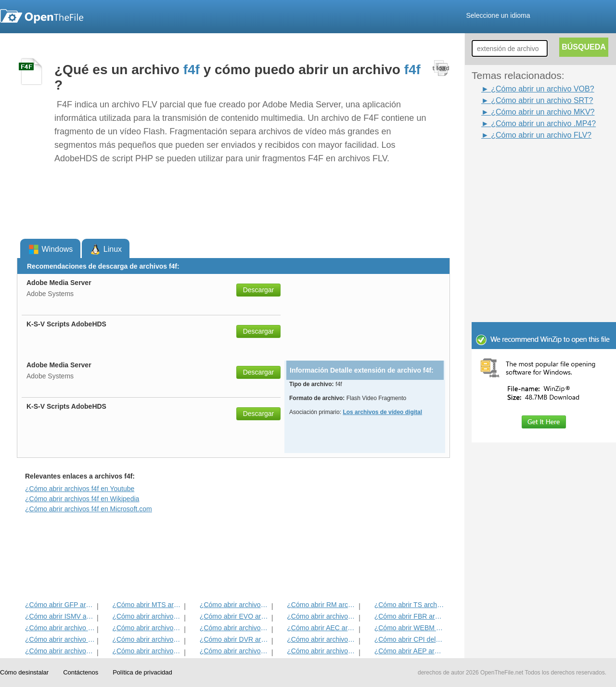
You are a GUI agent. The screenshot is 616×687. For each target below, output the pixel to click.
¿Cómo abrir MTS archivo (147, 605)
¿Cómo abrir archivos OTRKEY (322, 651)
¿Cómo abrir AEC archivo (322, 628)
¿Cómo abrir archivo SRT (60, 628)
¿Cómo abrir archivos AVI (322, 639)
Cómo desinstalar (24, 672)
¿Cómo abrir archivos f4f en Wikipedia (82, 499)
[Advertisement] (529, 163)
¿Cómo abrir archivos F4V (60, 651)
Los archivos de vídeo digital (382, 412)
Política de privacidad (142, 672)
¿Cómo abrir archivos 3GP (235, 628)
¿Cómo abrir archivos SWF (147, 628)
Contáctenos (81, 672)
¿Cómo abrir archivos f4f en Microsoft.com (89, 509)
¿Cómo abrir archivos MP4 (147, 616)
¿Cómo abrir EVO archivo (235, 616)
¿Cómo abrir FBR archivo (409, 616)
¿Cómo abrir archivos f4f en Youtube (80, 489)
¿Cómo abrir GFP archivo (60, 605)
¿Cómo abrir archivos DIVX (235, 651)
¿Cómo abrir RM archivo (322, 605)
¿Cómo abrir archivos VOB (322, 616)
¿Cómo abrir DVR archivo (235, 639)
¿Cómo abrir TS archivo (409, 605)
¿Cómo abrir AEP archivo (409, 651)
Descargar (259, 290)
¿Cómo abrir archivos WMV (147, 651)
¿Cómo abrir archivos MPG (235, 605)
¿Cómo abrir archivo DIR (60, 639)
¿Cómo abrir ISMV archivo (60, 616)
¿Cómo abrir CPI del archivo (409, 639)
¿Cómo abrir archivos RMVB (147, 639)
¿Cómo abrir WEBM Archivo (409, 628)
